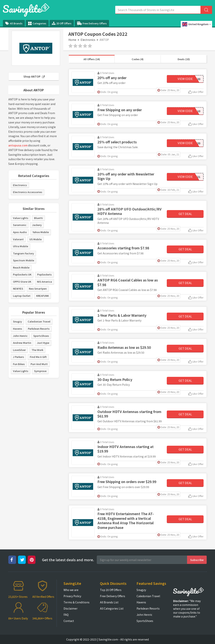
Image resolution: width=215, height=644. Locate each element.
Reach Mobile (21, 267)
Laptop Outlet (22, 296)
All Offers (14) (92, 59)
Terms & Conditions (77, 602)
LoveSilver (19, 350)
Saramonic (20, 225)
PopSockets (44, 274)
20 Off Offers (62, 23)
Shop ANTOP (34, 76)
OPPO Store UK (22, 282)
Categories (37, 23)
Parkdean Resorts (39, 329)
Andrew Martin (22, 343)
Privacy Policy (72, 596)
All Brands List (109, 602)
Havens (18, 329)
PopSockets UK (22, 274)
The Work (37, 350)
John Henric (20, 336)
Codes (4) (138, 59)
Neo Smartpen (38, 289)
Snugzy (17, 321)
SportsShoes (41, 336)
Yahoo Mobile (41, 232)
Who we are (71, 590)
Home (72, 40)
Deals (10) (184, 59)
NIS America (44, 282)
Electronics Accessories (28, 192)
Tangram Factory (23, 253)
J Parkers (18, 357)
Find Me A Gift (38, 357)
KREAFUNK (43, 296)
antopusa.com (18, 145)
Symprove (40, 371)
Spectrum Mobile (24, 260)
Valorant (18, 239)
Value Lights (21, 218)
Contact (69, 621)
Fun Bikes (19, 364)
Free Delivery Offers (92, 23)
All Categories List (112, 608)
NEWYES (18, 289)
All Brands (14, 23)
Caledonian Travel (39, 321)
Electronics (88, 40)
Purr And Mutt (39, 364)
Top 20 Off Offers (111, 590)
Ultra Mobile (21, 246)
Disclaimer (71, 608)
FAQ (66, 615)
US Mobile (36, 239)
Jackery (37, 225)
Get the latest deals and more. (68, 560)
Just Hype (43, 343)
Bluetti (38, 218)
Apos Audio (20, 232)
